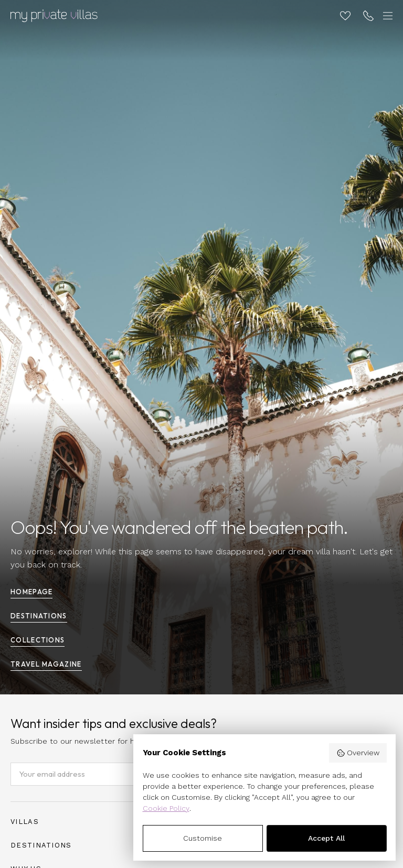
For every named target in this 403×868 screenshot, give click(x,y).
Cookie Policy (166, 808)
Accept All (326, 838)
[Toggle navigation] (386, 16)
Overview (358, 753)
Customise (203, 838)
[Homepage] (54, 16)
